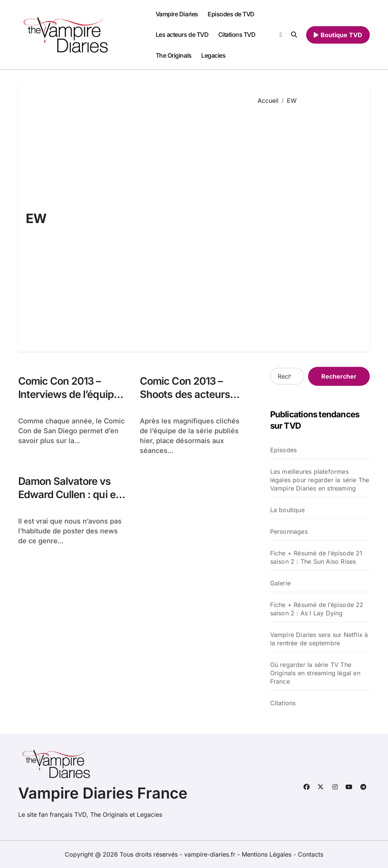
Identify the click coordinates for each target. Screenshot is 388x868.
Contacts (311, 854)
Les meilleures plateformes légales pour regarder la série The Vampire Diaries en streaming (320, 480)
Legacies (213, 55)
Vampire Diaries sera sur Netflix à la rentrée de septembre (319, 639)
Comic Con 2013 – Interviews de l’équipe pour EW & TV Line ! (69, 394)
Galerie (280, 583)
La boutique (287, 510)
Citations (283, 703)
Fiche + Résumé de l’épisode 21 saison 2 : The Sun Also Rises (316, 557)
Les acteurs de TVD (182, 35)
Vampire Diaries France (103, 793)
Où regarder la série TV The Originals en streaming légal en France (315, 673)
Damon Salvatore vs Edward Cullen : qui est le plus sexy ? (71, 495)
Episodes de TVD (231, 14)
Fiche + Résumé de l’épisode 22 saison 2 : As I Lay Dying (317, 609)
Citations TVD (237, 35)
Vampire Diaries (177, 14)
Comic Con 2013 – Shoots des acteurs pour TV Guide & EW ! (190, 394)
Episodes (284, 450)
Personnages (289, 531)
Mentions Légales (268, 854)
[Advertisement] (308, 223)
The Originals (174, 55)
